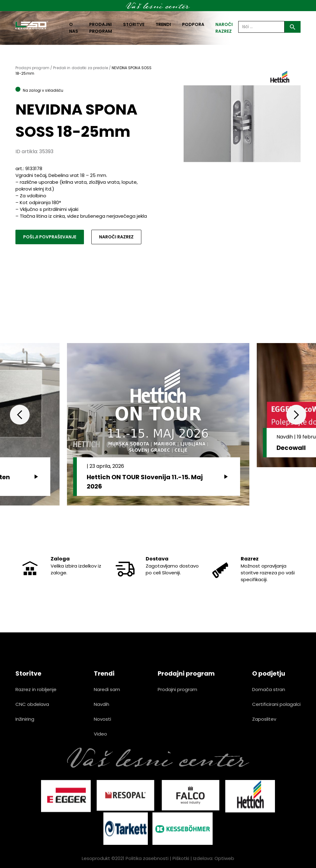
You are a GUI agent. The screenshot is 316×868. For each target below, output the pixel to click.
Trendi (163, 24)
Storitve (134, 24)
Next (296, 415)
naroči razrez (224, 28)
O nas (74, 28)
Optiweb (224, 858)
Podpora (193, 24)
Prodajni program (101, 28)
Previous (20, 415)
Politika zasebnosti (147, 858)
